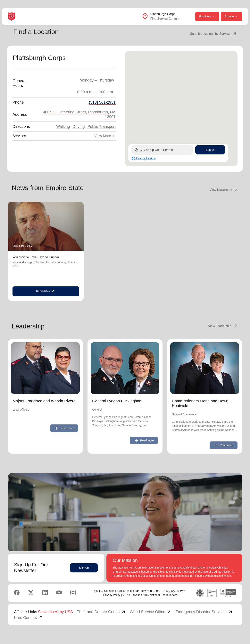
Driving (79, 126)
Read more (64, 428)
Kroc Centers (29, 618)
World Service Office (151, 612)
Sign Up (84, 568)
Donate (232, 17)
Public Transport (101, 126)
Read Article (46, 291)
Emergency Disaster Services (204, 612)
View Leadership (223, 326)
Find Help (207, 17)
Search (210, 150)
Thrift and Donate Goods (101, 612)
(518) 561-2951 (102, 102)
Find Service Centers (165, 19)
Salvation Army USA (55, 612)
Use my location (143, 158)
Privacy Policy (112, 595)
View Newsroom (224, 190)
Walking (63, 126)
